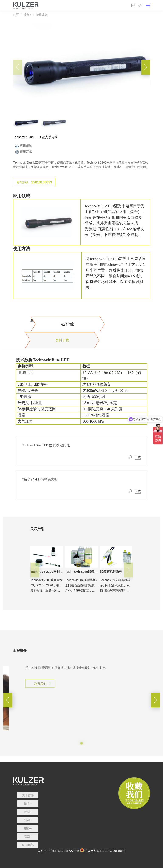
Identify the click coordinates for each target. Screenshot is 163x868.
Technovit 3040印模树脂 (83, 572)
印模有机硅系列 (111, 572)
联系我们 (40, 709)
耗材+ (28, 812)
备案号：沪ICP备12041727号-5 (58, 851)
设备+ (27, 15)
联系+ (28, 837)
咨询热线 (34, 182)
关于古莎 (28, 795)
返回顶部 (28, 845)
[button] (146, 67)
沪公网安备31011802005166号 (105, 851)
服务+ (28, 828)
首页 (16, 15)
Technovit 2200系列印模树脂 (51, 572)
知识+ (28, 820)
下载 (138, 457)
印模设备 (42, 15)
